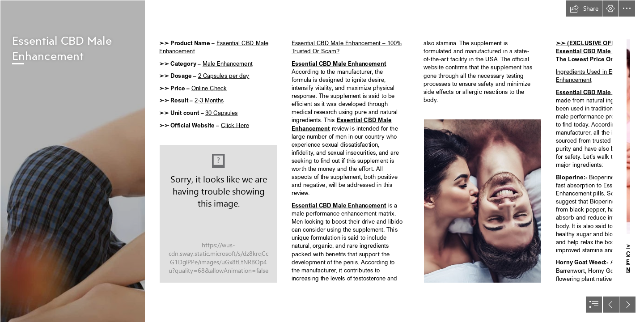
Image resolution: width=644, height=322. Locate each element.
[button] (584, 8)
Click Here (235, 125)
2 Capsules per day (223, 76)
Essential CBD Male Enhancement (339, 63)
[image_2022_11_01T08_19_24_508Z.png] (72, 161)
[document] (322, 161)
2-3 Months (209, 100)
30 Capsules (221, 112)
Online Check (209, 88)
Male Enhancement (227, 63)
